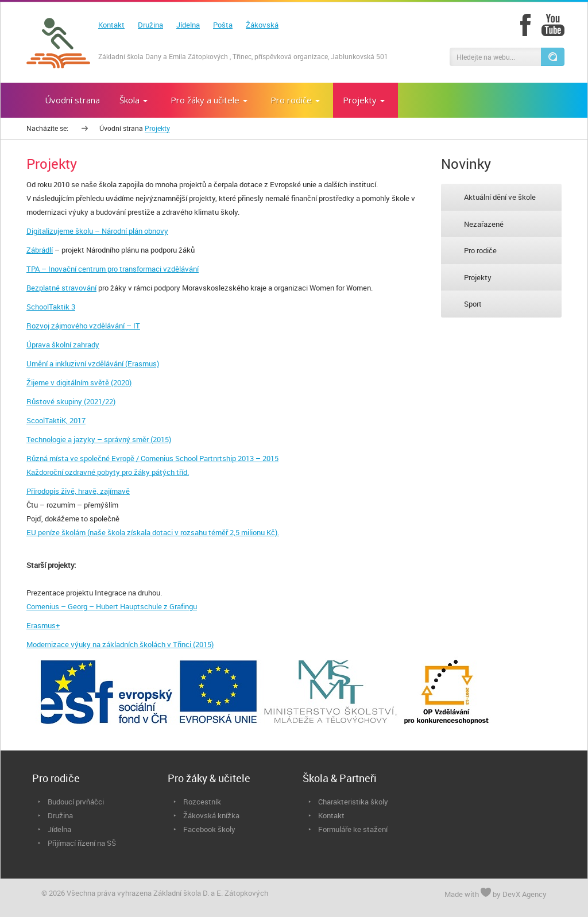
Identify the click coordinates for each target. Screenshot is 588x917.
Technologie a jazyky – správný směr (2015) (99, 439)
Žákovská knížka (211, 815)
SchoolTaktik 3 (51, 307)
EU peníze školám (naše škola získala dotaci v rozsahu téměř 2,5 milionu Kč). (153, 532)
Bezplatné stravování (61, 288)
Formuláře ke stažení (353, 829)
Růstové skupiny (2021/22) (71, 401)
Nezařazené (484, 224)
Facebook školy (209, 829)
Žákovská (262, 25)
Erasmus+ (43, 625)
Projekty (478, 277)
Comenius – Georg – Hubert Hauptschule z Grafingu (112, 606)
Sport (473, 304)
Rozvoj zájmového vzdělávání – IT (83, 326)
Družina (150, 25)
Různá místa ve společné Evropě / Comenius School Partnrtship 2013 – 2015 (152, 458)
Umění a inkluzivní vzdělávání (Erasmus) (93, 363)
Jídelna (188, 25)
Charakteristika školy (353, 802)
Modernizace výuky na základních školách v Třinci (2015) (120, 644)
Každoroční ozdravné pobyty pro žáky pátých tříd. (108, 472)
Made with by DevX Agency (496, 893)
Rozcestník (202, 802)
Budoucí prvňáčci (76, 802)
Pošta (223, 25)
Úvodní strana (121, 128)
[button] (552, 57)
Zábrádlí (40, 250)
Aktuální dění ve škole (500, 197)
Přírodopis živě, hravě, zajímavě (78, 491)
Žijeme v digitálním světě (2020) (79, 382)
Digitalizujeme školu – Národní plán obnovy (97, 231)
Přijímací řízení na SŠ (82, 843)
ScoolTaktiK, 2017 (56, 420)
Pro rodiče (480, 250)
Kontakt (111, 25)
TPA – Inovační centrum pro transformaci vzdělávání (113, 269)
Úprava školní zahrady (63, 345)
